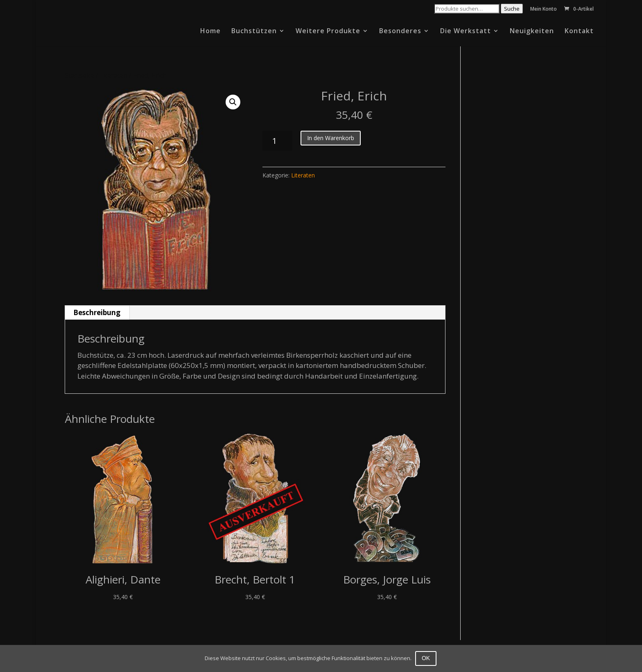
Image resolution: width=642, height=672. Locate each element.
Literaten (114, 75)
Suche (512, 9)
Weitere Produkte (328, 32)
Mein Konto (544, 9)
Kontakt (579, 32)
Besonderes (400, 32)
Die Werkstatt (466, 32)
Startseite (79, 75)
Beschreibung (97, 312)
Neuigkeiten (532, 32)
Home (210, 32)
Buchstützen (254, 32)
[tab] (97, 313)
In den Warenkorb (331, 138)
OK (426, 658)
